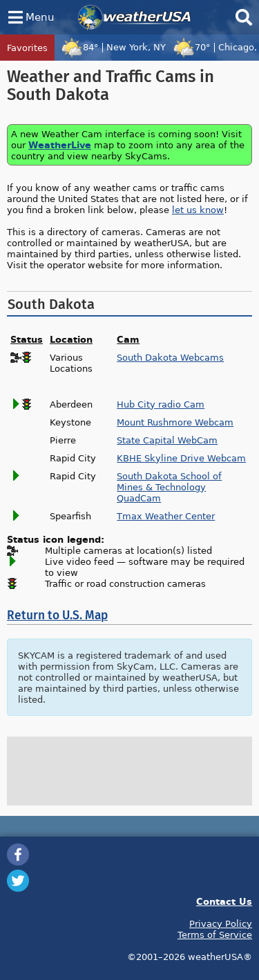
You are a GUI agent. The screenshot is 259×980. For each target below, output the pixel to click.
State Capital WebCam (167, 440)
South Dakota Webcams (170, 357)
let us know (198, 210)
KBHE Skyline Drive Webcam (181, 458)
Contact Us (224, 901)
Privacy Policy (221, 923)
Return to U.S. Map (57, 616)
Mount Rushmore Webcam (175, 422)
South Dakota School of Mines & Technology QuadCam (169, 487)
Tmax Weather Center (166, 516)
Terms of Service (215, 934)
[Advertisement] (130, 771)
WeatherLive (60, 144)
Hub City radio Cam (161, 404)
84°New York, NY (113, 47)
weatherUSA (134, 17)
